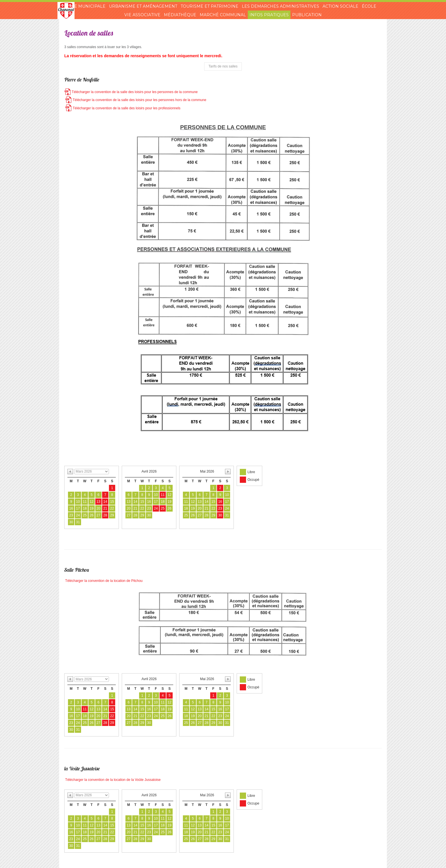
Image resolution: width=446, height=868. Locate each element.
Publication (307, 15)
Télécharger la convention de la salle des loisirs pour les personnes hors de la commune (135, 100)
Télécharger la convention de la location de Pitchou (103, 581)
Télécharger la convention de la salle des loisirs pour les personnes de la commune (131, 92)
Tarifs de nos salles (223, 66)
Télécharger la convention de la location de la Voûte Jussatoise (112, 780)
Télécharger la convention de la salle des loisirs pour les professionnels (122, 108)
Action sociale (340, 6)
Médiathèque (180, 15)
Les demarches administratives (280, 6)
